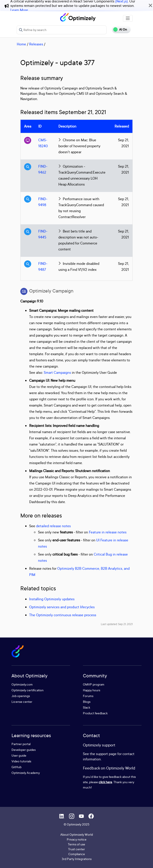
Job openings (21, 696)
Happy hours (92, 690)
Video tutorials (21, 761)
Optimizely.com (22, 684)
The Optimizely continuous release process (63, 615)
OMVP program (94, 684)
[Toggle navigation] (128, 18)
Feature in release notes (108, 532)
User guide (19, 755)
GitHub (16, 767)
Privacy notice (77, 839)
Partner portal (21, 744)
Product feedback (95, 713)
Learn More (19, 10)
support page (106, 754)
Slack (87, 707)
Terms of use (76, 844)
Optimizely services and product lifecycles (62, 607)
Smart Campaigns (57, 372)
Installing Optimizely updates (52, 599)
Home (21, 44)
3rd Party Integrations (77, 859)
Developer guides (24, 750)
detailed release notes (53, 526)
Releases (36, 44)
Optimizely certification (28, 690)
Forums (88, 696)
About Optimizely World (77, 834)
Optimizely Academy (26, 773)
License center (22, 702)
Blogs (87, 702)
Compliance (77, 854)
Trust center (76, 849)
